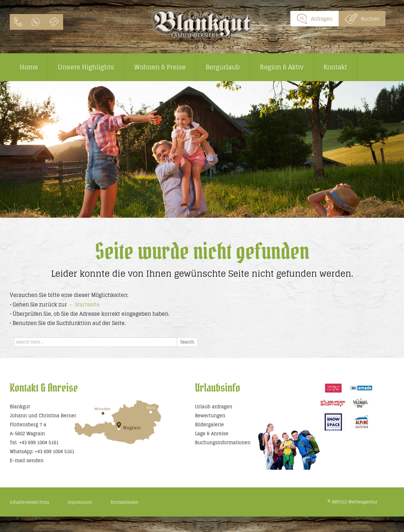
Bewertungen (210, 416)
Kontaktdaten (124, 502)
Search (187, 342)
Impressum (80, 502)
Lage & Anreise (212, 434)
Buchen (362, 19)
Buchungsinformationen (223, 442)
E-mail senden (27, 460)
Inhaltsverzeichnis (30, 502)
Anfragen (315, 19)
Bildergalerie (209, 425)
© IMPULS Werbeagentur (352, 502)
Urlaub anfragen (214, 407)
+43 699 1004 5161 (39, 442)
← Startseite (84, 304)
